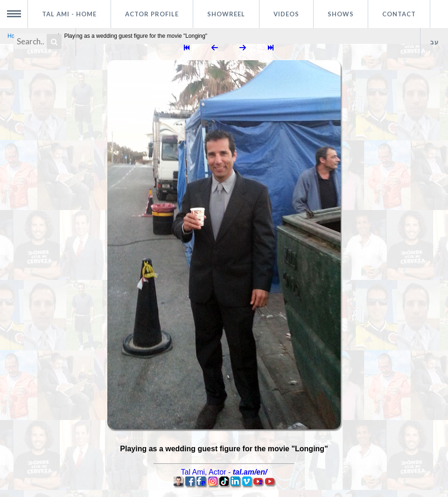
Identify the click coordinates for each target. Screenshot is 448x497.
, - (224, 472)
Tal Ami (69, 14)
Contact (399, 14)
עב (434, 42)
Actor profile (152, 14)
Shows (341, 14)
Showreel (226, 14)
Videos (286, 14)
